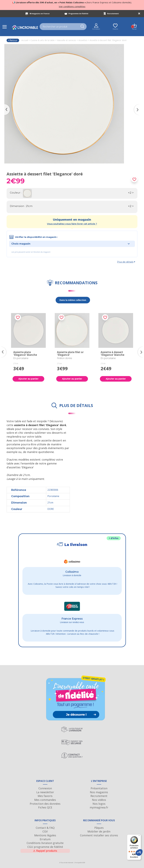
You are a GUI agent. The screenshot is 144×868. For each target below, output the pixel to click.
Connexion (45, 788)
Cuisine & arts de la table (43, 40)
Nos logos (99, 804)
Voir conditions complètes (72, 6)
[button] (139, 852)
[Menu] (139, 836)
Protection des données (45, 804)
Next (138, 105)
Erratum (45, 839)
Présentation (99, 788)
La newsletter (45, 792)
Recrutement (113, 14)
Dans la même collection (73, 300)
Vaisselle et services (67, 40)
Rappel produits (45, 851)
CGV (45, 831)
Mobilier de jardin (99, 831)
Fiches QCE (45, 807)
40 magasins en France (39, 14)
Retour (13, 40)
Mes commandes (45, 800)
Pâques (99, 828)
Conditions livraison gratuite (45, 843)
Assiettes (83, 40)
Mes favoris (45, 796)
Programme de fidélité (78, 14)
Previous (6, 105)
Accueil (25, 40)
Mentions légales (45, 835)
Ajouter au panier (28, 379)
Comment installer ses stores (99, 835)
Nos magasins (99, 792)
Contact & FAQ (45, 828)
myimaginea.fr (99, 807)
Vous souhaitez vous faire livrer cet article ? (72, 224)
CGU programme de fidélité (45, 847)
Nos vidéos (99, 800)
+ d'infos (114, 538)
